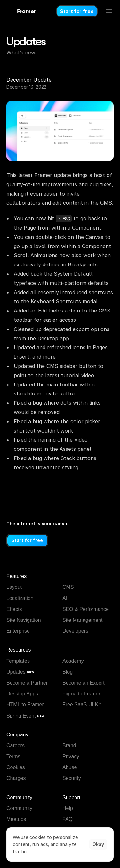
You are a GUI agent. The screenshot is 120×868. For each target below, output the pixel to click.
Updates (26, 41)
